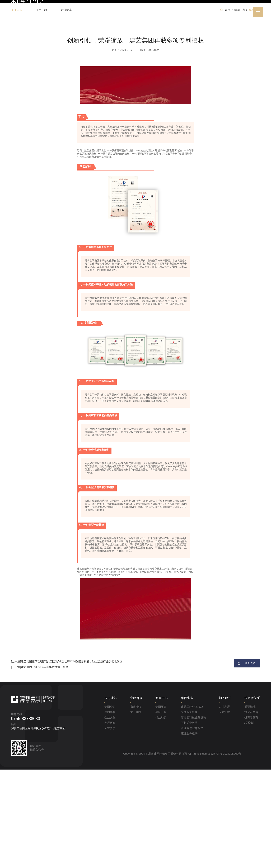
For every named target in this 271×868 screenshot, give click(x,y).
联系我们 (250, 821)
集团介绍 (110, 805)
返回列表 (250, 762)
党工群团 (135, 811)
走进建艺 (105, 12)
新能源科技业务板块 (193, 816)
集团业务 (164, 12)
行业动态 (66, 108)
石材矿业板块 (189, 821)
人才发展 (224, 805)
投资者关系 (205, 12)
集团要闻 (17, 108)
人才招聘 (224, 811)
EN (227, 12)
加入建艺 (184, 12)
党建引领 (124, 12)
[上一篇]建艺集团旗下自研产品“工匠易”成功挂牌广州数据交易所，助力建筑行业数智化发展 (67, 760)
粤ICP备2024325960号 (227, 852)
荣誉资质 (110, 827)
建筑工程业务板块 (192, 805)
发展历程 (110, 821)
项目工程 (41, 108)
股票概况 (250, 805)
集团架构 (110, 811)
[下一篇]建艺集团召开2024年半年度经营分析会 (40, 765)
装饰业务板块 (189, 811)
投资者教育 (251, 816)
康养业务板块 (189, 832)
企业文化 (110, 816)
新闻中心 (144, 12)
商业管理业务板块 (192, 827)
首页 (88, 12)
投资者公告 (251, 811)
